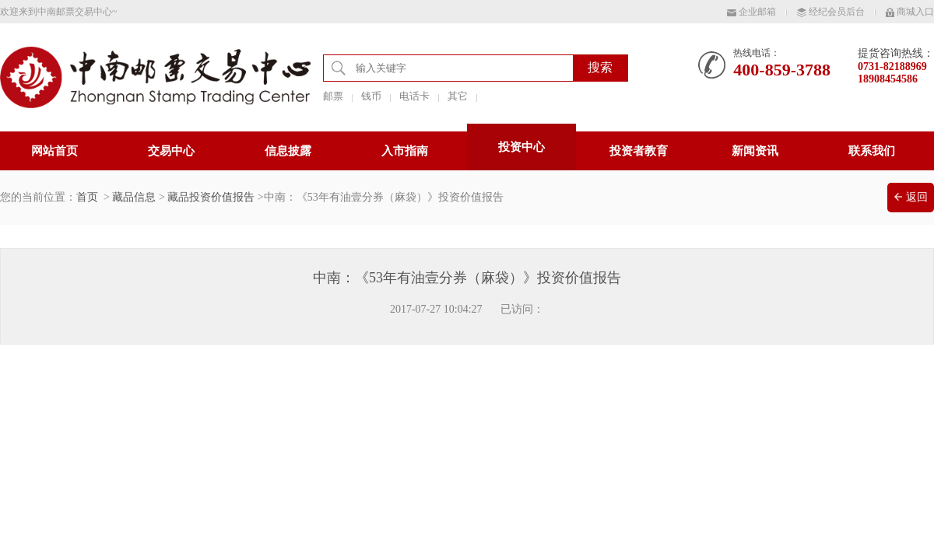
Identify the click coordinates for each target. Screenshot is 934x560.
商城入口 (910, 12)
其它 (458, 96)
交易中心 (171, 151)
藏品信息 (134, 197)
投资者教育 (639, 151)
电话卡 (414, 96)
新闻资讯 (755, 151)
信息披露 (288, 151)
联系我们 (872, 151)
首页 (87, 197)
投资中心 (521, 147)
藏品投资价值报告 (211, 197)
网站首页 (54, 151)
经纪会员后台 (831, 12)
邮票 (333, 96)
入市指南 (405, 151)
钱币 (371, 96)
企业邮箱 (751, 12)
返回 (911, 197)
